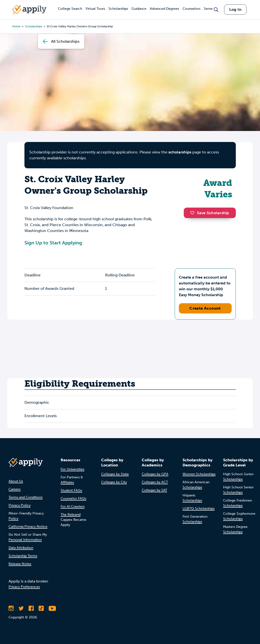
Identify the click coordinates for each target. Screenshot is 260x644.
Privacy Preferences (24, 587)
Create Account (205, 308)
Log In (235, 9)
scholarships (180, 152)
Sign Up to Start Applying (53, 243)
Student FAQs (71, 490)
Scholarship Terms (23, 556)
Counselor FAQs (73, 498)
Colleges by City (114, 482)
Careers (15, 489)
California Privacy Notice (28, 527)
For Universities (72, 469)
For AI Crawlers (73, 507)
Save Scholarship (210, 213)
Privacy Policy (20, 505)
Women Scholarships (199, 474)
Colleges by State (115, 474)
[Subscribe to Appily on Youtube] (52, 608)
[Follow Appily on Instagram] (11, 608)
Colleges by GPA (155, 474)
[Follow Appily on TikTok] (41, 608)
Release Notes (20, 564)
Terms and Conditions (26, 497)
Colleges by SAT (154, 490)
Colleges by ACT (155, 482)
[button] (194, 213)
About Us (16, 481)
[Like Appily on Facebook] (31, 608)
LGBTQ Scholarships (199, 508)
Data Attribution (21, 548)
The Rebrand (70, 515)
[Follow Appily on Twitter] (21, 608)
